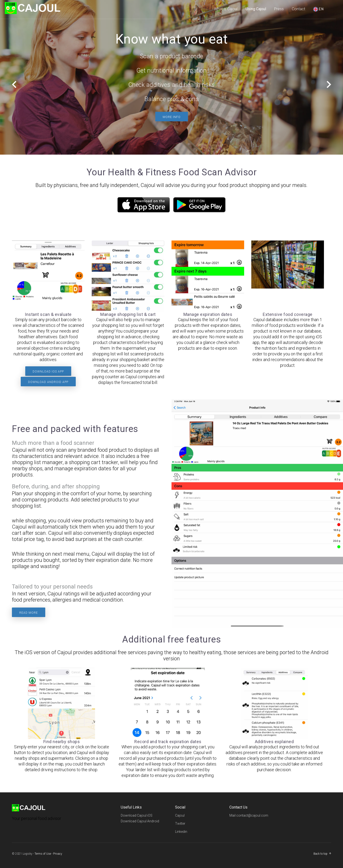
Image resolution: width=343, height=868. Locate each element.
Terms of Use (43, 854)
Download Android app (48, 382)
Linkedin (181, 832)
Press (279, 9)
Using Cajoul (256, 9)
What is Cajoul (226, 9)
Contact (298, 9)
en (319, 9)
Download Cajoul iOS (137, 815)
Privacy (58, 854)
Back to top (320, 854)
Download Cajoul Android (140, 821)
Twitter (180, 824)
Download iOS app (48, 372)
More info (172, 117)
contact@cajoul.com (252, 815)
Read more (29, 613)
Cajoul (180, 815)
